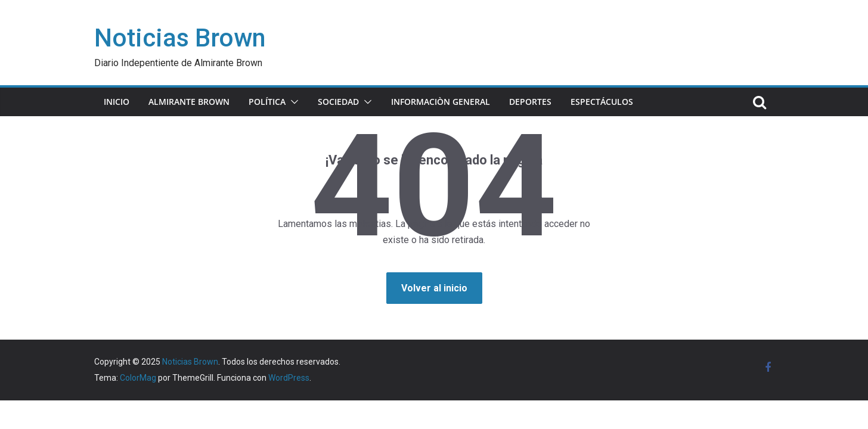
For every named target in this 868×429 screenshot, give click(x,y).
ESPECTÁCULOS (602, 102)
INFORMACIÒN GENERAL (441, 102)
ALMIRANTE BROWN (189, 102)
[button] (292, 102)
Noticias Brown (180, 38)
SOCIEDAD (338, 102)
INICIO (117, 102)
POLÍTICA (267, 102)
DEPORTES (530, 102)
